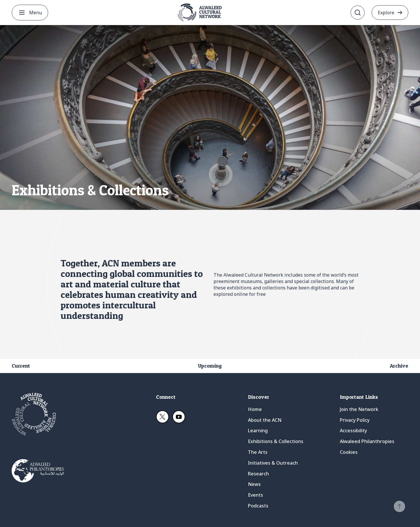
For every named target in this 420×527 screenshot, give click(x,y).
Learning (258, 431)
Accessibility (353, 431)
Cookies (349, 452)
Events (256, 495)
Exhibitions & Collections (276, 441)
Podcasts (258, 506)
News (254, 484)
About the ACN (265, 420)
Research (258, 474)
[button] (399, 506)
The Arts (258, 452)
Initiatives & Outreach (273, 463)
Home (255, 409)
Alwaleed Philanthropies (367, 441)
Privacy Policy (355, 420)
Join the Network (359, 409)
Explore (386, 13)
